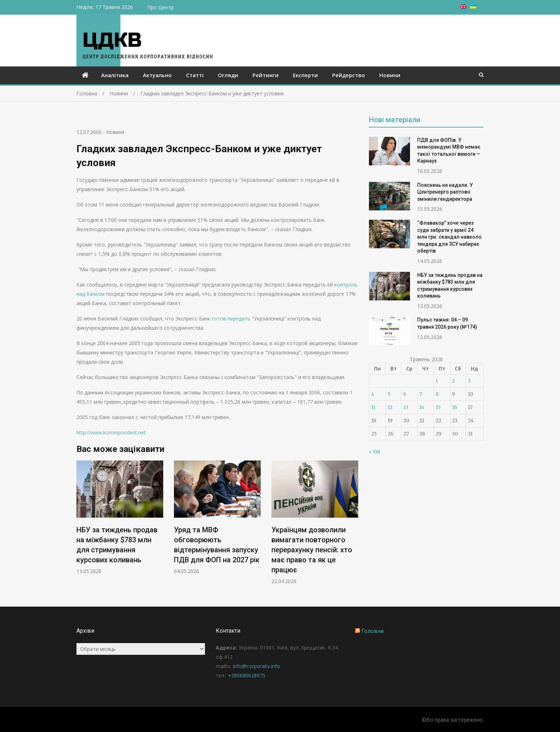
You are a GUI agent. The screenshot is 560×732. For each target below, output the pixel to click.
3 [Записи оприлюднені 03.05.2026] (469, 381)
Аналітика (115, 75)
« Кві (374, 451)
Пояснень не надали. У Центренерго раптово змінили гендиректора (445, 192)
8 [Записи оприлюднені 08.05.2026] (437, 394)
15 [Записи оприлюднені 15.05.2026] (438, 407)
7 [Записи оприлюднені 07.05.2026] (421, 394)
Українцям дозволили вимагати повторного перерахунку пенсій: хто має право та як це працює (312, 550)
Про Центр (160, 7)
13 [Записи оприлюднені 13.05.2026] (406, 407)
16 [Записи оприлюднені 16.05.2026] (455, 407)
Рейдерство (349, 75)
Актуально (157, 75)
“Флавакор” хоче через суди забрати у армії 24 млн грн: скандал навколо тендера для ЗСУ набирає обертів (449, 237)
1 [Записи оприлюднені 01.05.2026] (437, 381)
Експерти (305, 75)
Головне (373, 631)
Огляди (228, 75)
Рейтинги (266, 75)
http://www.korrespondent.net (111, 432)
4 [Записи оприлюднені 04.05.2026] (373, 394)
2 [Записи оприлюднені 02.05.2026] (454, 381)
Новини (390, 75)
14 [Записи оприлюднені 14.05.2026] (422, 407)
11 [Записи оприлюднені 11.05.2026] (373, 407)
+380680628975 (247, 675)
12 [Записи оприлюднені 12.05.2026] (390, 407)
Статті (195, 75)
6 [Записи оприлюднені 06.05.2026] (405, 394)
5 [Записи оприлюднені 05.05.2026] (389, 394)
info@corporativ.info (256, 666)
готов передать (231, 318)
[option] (120, 517)
